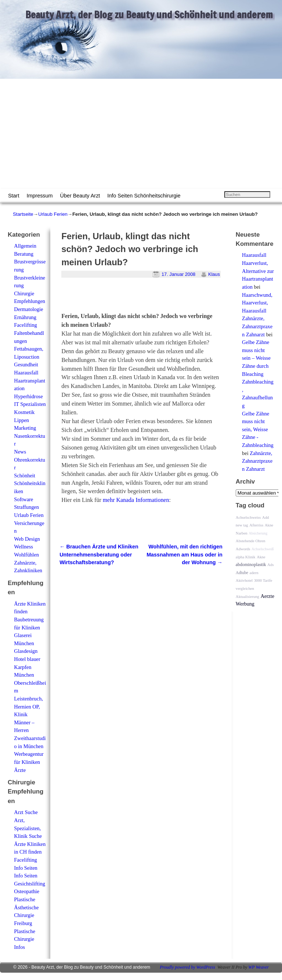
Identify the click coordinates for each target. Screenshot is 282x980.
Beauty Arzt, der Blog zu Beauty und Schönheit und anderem (149, 15)
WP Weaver (258, 967)
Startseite (23, 214)
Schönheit (25, 476)
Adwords (243, 549)
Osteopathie (27, 891)
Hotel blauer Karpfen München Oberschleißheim (30, 675)
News (20, 452)
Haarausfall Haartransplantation (30, 380)
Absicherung (258, 533)
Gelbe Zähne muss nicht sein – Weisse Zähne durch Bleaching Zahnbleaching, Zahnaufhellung (258, 374)
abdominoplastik (251, 565)
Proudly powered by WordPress (187, 967)
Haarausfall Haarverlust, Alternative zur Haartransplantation (258, 271)
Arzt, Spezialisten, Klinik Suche (28, 828)
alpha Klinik (246, 557)
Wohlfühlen (26, 555)
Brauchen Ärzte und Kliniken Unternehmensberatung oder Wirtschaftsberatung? (99, 554)
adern (254, 573)
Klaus (214, 274)
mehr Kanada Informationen (136, 500)
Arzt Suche (26, 812)
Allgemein (25, 246)
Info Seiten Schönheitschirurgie (144, 196)
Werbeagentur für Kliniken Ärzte (29, 762)
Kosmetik (24, 412)
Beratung (24, 254)
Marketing (25, 428)
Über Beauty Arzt (80, 196)
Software (23, 499)
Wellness (23, 547)
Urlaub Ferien (53, 214)
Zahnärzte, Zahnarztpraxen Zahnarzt (257, 326)
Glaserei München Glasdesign (26, 643)
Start (14, 196)
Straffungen (26, 507)
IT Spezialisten (30, 404)
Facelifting (25, 325)
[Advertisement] (141, 134)
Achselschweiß (263, 549)
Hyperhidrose (28, 396)
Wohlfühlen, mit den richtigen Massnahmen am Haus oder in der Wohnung (185, 554)
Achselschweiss (248, 517)
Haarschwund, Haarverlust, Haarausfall (257, 303)
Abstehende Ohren (251, 541)
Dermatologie (28, 309)
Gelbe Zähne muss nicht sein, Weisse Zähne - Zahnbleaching (258, 429)
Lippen (21, 420)
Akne (261, 557)
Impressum (39, 196)
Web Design (27, 539)
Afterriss (256, 525)
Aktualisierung (247, 596)
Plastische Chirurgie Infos (25, 939)
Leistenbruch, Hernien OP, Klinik (28, 707)
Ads (270, 565)
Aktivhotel (244, 580)
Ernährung (25, 317)
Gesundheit (26, 365)
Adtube (242, 573)
